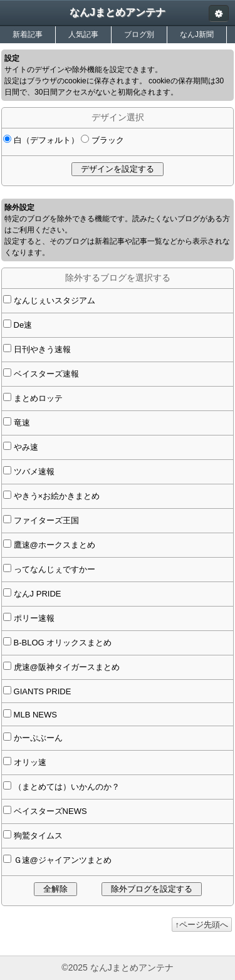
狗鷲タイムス (37, 836)
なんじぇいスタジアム (53, 300)
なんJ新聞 (197, 34)
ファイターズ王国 (45, 520)
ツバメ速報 (33, 472)
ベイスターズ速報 (45, 374)
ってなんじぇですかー (53, 569)
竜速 (21, 423)
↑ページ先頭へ (202, 925)
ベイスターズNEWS (49, 811)
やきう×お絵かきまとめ (55, 496)
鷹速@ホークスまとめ (53, 545)
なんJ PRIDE (36, 594)
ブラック (107, 140)
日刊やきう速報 (41, 349)
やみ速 (25, 447)
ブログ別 (139, 34)
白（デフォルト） (45, 140)
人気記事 (83, 34)
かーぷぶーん (37, 738)
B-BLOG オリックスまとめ (61, 643)
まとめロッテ (37, 398)
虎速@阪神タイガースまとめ (65, 667)
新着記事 (28, 34)
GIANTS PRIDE (41, 691)
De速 (22, 325)
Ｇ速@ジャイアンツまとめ (61, 860)
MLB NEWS (34, 715)
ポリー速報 (33, 618)
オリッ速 (29, 762)
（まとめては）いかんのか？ (65, 787)
